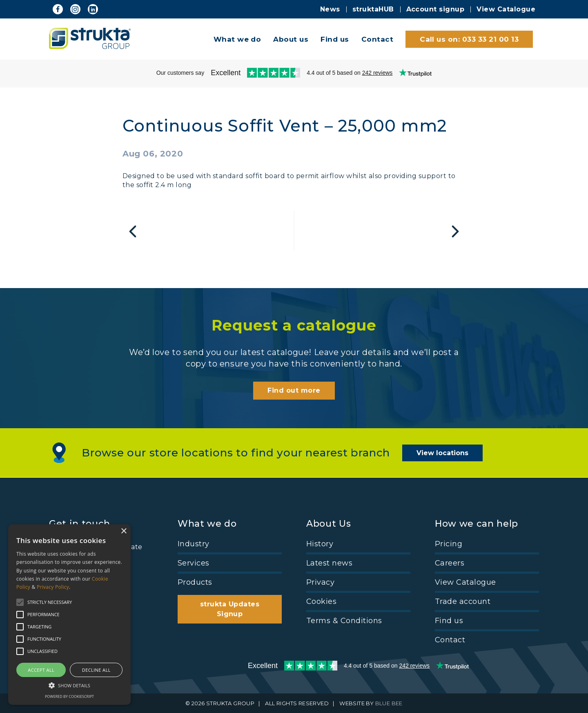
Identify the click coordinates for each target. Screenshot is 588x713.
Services (194, 563)
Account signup (435, 9)
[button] (69, 685)
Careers (450, 563)
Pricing (449, 544)
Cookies (321, 601)
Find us (335, 39)
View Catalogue (506, 9)
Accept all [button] (41, 670)
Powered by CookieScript (69, 696)
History (320, 544)
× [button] (124, 531)
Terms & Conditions (344, 621)
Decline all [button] (96, 670)
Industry (194, 544)
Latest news (329, 563)
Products (195, 582)
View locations (442, 453)
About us (291, 39)
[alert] (69, 615)
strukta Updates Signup (230, 609)
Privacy (320, 582)
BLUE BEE (389, 703)
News (330, 9)
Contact (377, 39)
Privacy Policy (53, 587)
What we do (237, 39)
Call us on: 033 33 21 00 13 (469, 39)
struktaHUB (373, 9)
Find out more (294, 390)
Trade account (463, 601)
